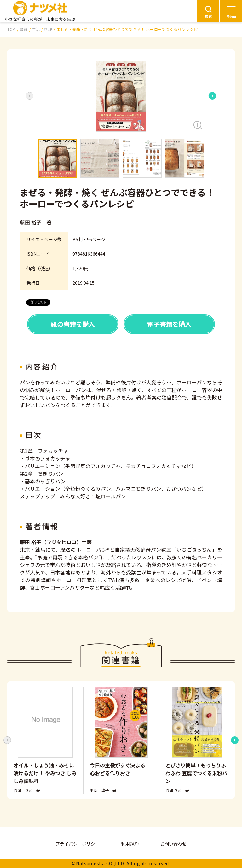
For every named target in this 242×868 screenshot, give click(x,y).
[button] (121, 96)
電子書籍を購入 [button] (169, 324)
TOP (11, 29)
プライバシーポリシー (78, 844)
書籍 (23, 29)
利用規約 (130, 844)
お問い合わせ (173, 844)
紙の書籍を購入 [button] (73, 324)
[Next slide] (212, 96)
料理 (48, 29)
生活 (36, 29)
